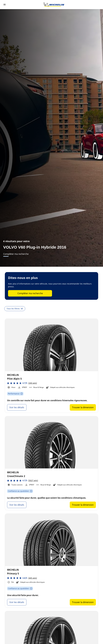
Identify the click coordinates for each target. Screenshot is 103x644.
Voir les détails (17, 407)
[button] (22, 383)
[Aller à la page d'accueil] (54, 5)
